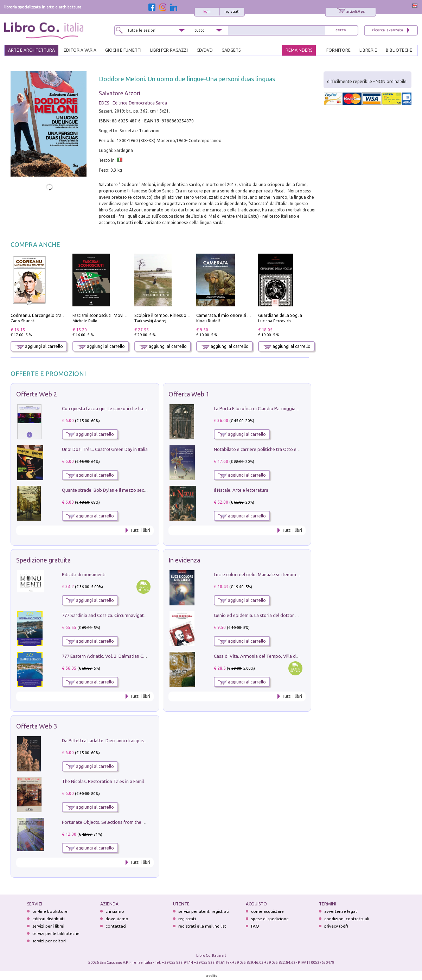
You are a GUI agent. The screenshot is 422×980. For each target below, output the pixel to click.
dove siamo (117, 919)
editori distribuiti (49, 919)
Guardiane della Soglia (280, 315)
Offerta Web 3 (37, 726)
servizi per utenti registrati (204, 911)
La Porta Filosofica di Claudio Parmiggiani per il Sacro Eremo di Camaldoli (289, 408)
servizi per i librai (48, 926)
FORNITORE (338, 50)
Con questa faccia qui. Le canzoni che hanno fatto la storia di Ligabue (132, 408)
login (207, 12)
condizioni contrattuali (347, 919)
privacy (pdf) (336, 926)
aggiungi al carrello (39, 346)
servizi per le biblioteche (56, 933)
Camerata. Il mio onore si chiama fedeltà (237, 315)
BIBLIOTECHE (399, 50)
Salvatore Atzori (120, 93)
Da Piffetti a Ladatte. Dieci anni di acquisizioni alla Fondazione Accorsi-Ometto (142, 740)
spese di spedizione (270, 919)
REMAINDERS (299, 50)
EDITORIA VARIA (80, 50)
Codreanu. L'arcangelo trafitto (41, 315)
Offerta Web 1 (189, 394)
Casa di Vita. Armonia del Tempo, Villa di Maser (262, 656)
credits (211, 976)
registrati (232, 12)
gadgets (231, 50)
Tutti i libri (140, 530)
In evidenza (184, 560)
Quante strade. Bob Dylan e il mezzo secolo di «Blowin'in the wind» (130, 490)
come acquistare (267, 911)
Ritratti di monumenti (84, 574)
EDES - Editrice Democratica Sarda (133, 103)
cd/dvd (205, 50)
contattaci (116, 926)
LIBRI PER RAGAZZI (169, 50)
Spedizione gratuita (43, 560)
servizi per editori (49, 941)
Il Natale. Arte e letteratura (241, 490)
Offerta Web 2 (37, 394)
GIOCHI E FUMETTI (123, 50)
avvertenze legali (341, 911)
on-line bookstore (50, 911)
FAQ (255, 926)
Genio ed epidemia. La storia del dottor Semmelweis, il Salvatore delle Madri (292, 615)
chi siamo (115, 911)
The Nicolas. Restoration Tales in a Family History (112, 781)
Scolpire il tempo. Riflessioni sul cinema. (174, 315)
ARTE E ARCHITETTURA (31, 50)
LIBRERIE (368, 50)
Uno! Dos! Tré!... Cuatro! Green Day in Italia (105, 449)
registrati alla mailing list (202, 926)
